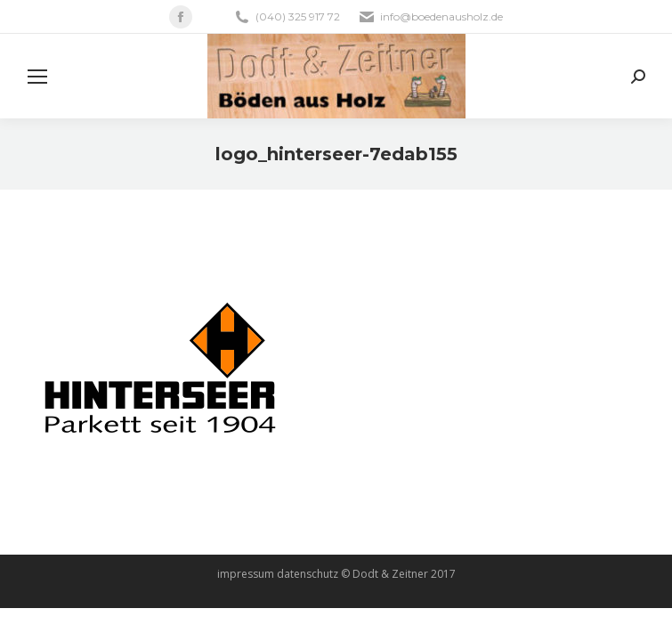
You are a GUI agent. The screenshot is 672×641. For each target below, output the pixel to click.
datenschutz (308, 574)
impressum (246, 574)
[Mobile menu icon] (37, 77)
